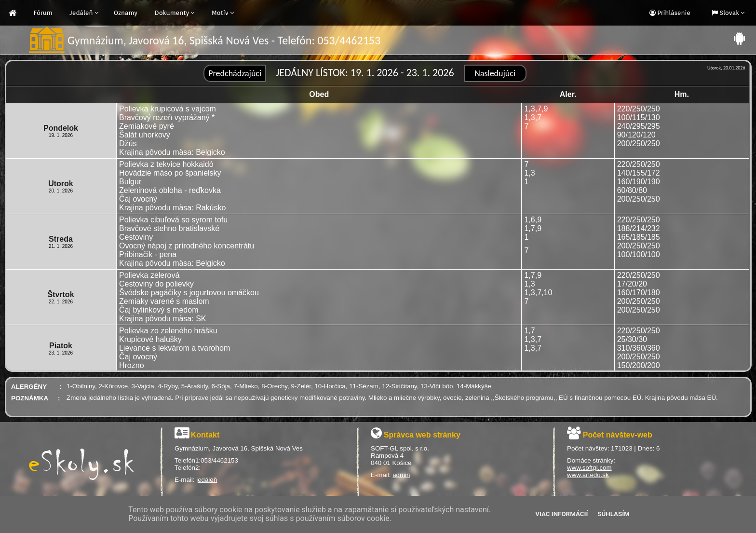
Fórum (43, 13)
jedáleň (207, 480)
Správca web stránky (422, 435)
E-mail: (185, 480)
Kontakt (205, 435)
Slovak (729, 13)
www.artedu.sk (588, 475)
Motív (220, 13)
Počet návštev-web (618, 435)
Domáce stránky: (591, 460)
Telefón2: (188, 468)
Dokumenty (172, 13)
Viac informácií (561, 514)
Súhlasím (613, 514)
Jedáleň (81, 13)
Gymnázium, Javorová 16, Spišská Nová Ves (239, 448)
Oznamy (126, 13)
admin (401, 475)
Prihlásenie (673, 13)
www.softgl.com (589, 468)
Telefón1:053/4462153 (206, 460)
